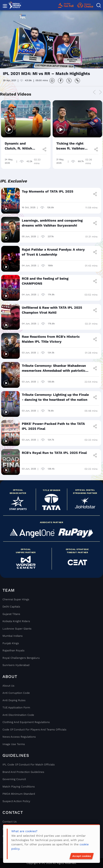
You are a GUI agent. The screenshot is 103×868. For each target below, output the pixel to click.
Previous (94, 92)
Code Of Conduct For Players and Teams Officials (34, 730)
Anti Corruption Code (16, 693)
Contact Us (10, 822)
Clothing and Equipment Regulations (26, 722)
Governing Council (14, 779)
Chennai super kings (16, 599)
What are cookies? (24, 831)
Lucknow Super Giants (17, 629)
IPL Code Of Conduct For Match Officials (29, 765)
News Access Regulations (19, 737)
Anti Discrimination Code (18, 715)
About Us (8, 686)
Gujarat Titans (11, 614)
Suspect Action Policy (16, 801)
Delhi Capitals (11, 607)
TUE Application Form (16, 707)
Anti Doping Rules (14, 700)
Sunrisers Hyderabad (16, 665)
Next (100, 92)
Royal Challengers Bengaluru (21, 658)
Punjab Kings (11, 643)
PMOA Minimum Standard (19, 794)
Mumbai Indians (13, 636)
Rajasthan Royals (13, 650)
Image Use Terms (14, 744)
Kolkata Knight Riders (16, 621)
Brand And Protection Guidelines (23, 772)
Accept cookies (82, 856)
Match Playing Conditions (19, 787)
